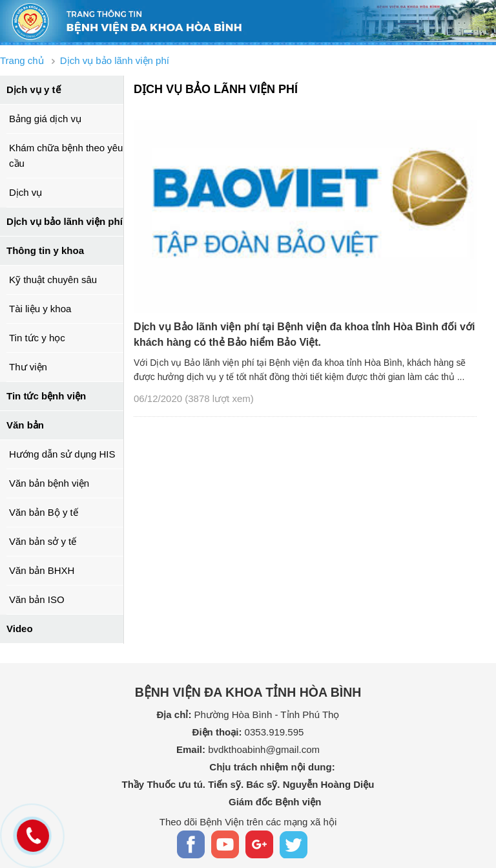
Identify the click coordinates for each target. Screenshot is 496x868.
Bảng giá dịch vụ (45, 119)
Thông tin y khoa (45, 250)
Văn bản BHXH (42, 570)
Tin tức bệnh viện (46, 396)
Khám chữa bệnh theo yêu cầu (66, 155)
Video (20, 629)
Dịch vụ (26, 192)
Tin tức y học (37, 338)
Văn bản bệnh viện (49, 483)
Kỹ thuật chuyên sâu (53, 280)
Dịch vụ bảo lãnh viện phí (65, 221)
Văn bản (25, 425)
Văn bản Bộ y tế (44, 512)
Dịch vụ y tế (34, 90)
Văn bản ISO (37, 599)
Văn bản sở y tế (43, 541)
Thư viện (28, 367)
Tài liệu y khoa (40, 309)
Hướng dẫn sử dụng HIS (62, 454)
